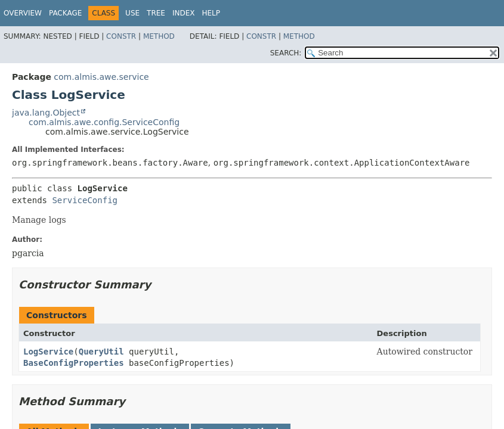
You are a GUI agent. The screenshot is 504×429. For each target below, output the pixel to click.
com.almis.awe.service (101, 77)
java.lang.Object (46, 113)
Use (132, 13)
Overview (23, 13)
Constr (121, 36)
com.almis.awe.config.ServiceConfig (104, 122)
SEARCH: (286, 53)
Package (65, 13)
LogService (48, 352)
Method (159, 36)
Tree (156, 13)
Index (184, 13)
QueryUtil (101, 352)
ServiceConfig (85, 200)
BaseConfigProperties (74, 363)
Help (211, 13)
